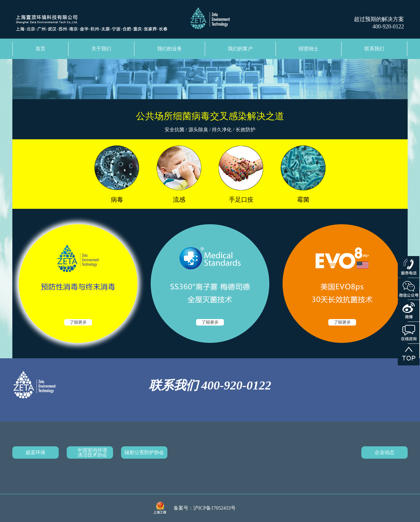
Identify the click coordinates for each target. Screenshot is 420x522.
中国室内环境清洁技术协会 (92, 453)
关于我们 (101, 49)
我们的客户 (240, 49)
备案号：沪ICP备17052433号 (205, 508)
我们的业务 (170, 49)
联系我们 (374, 49)
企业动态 (384, 452)
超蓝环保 (36, 452)
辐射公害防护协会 (144, 452)
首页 (40, 49)
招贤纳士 (309, 49)
